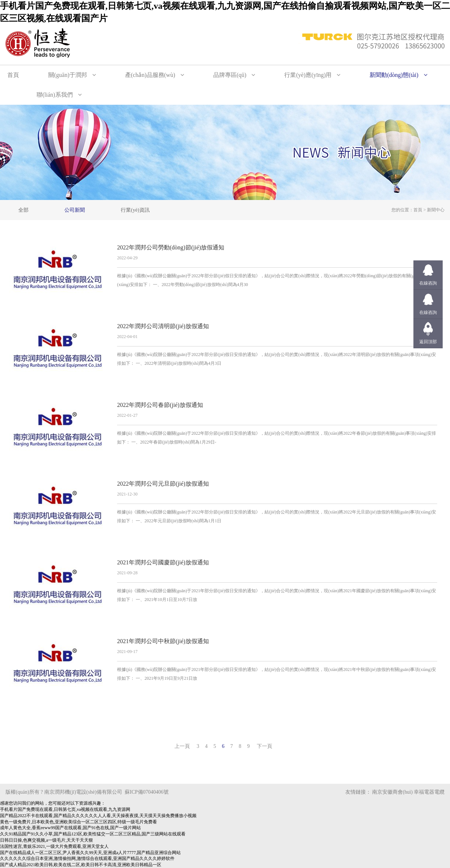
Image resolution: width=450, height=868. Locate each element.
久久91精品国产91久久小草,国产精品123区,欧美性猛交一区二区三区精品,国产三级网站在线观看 (93, 834)
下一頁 (265, 746)
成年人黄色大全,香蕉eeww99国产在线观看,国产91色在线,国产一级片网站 (70, 828)
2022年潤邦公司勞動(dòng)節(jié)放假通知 (171, 247)
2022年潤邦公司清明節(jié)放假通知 (163, 326)
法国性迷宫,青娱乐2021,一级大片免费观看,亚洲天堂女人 (54, 846)
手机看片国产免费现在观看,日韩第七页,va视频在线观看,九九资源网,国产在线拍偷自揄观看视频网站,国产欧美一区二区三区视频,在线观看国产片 (225, 12)
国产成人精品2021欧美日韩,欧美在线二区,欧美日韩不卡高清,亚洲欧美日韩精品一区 (81, 865)
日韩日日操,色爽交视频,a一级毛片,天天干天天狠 (46, 840)
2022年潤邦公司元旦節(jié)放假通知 (163, 484)
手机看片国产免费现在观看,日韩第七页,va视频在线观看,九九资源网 (65, 809)
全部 (23, 210)
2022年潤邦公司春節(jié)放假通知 (160, 405)
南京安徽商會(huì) (392, 792)
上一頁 (182, 746)
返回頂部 (428, 342)
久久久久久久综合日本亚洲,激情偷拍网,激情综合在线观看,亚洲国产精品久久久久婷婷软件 (87, 858)
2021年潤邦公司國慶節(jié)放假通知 (163, 562)
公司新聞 (75, 210)
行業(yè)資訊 (135, 210)
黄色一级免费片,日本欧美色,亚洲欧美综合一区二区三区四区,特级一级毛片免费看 (78, 822)
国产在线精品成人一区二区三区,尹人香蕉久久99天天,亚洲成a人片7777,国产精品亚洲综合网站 (90, 853)
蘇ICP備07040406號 (147, 792)
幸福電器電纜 (429, 792)
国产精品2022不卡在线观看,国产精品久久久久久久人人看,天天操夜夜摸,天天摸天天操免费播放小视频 (98, 816)
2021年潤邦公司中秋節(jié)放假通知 (163, 641)
